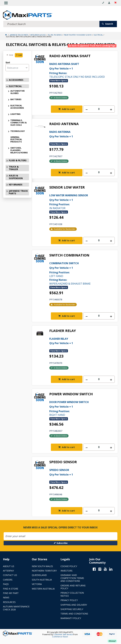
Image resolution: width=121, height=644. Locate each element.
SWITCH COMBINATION (69, 255)
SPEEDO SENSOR (63, 461)
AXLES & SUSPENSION (16, 176)
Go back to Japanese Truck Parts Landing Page (92, 45)
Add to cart (68, 108)
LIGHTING (15, 113)
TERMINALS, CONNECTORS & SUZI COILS (19, 122)
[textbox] (51, 23)
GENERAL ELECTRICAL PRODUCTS (16, 139)
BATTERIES (16, 99)
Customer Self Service (63, 634)
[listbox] (17, 67)
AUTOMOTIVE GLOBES (17, 91)
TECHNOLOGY (18, 130)
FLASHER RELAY (63, 330)
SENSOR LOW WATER (67, 187)
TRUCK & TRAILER (14, 167)
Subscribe (62, 542)
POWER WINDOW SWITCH (71, 393)
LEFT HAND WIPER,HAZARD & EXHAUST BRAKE (82, 273)
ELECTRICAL (15, 86)
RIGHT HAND (82, 408)
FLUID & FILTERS (18, 160)
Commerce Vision (60, 636)
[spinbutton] (99, 108)
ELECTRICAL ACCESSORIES (17, 106)
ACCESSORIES (16, 79)
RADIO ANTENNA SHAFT (70, 55)
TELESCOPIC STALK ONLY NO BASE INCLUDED (82, 69)
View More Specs (59, 80)
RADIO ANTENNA (64, 123)
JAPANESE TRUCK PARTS (18, 191)
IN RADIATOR (82, 201)
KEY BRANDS (16, 184)
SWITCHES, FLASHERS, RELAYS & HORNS (19, 150)
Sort (8, 62)
